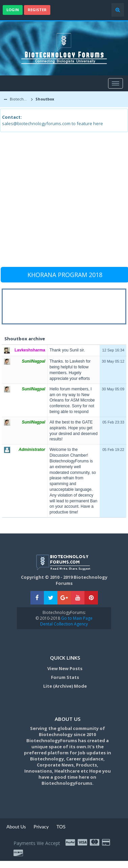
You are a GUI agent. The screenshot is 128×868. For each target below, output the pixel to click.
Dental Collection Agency (64, 624)
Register (37, 10)
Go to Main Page (76, 618)
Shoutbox (44, 99)
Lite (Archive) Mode (65, 686)
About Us (16, 827)
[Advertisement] (63, 202)
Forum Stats (65, 677)
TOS (61, 827)
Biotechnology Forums (19, 99)
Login (13, 10)
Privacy (41, 827)
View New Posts (65, 668)
